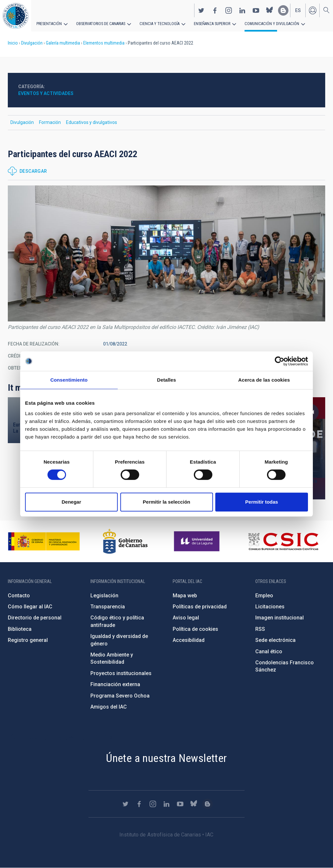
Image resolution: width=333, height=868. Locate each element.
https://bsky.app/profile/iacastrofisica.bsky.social (270, 10)
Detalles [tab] (166, 380)
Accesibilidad (189, 640)
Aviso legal (186, 618)
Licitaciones (270, 607)
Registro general (28, 640)
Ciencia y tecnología (157, 23)
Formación (50, 122)
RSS (260, 629)
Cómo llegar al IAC (30, 607)
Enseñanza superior (208, 23)
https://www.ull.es (198, 541)
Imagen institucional (280, 618)
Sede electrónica (275, 640)
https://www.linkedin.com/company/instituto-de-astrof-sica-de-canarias (242, 10)
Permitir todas (262, 502)
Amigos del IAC (109, 707)
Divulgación (32, 43)
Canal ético (269, 651)
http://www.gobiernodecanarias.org (125, 541)
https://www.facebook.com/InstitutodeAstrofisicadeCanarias (215, 10)
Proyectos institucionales (121, 673)
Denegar (71, 502)
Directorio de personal (35, 618)
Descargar (33, 171)
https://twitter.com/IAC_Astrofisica (201, 10)
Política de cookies (195, 629)
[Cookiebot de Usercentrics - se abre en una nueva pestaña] (280, 361)
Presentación (49, 23)
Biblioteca (20, 629)
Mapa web (185, 596)
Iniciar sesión (313, 10)
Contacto (19, 596)
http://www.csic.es (283, 541)
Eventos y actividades (46, 93)
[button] (166, 253)
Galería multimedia (63, 43)
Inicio (13, 43)
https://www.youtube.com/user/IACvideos (256, 10)
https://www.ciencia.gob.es (44, 541)
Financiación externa (115, 684)
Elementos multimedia (104, 43)
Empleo (264, 596)
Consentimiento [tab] (69, 380)
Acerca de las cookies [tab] (264, 380)
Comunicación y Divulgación (267, 23)
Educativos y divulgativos (92, 122)
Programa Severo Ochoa (120, 696)
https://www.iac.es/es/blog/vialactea (283, 10)
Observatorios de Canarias (100, 23)
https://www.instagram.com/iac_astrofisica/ (229, 10)
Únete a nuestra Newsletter (166, 758)
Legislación (104, 596)
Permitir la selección (166, 502)
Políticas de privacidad (200, 607)
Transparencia (108, 607)
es (298, 10)
